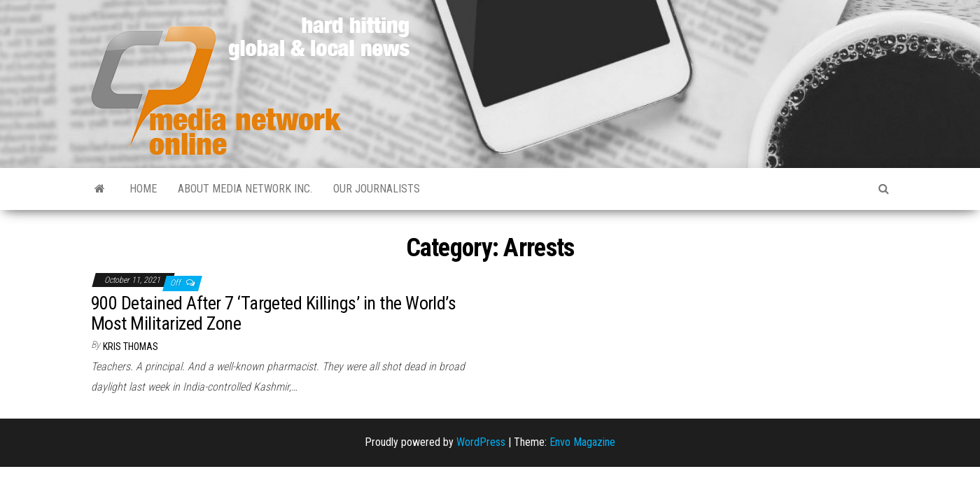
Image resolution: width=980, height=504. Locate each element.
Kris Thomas (131, 346)
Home (143, 189)
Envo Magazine (582, 442)
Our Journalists (377, 189)
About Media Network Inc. (245, 189)
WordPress (481, 442)
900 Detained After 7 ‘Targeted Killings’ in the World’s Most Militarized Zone (273, 313)
